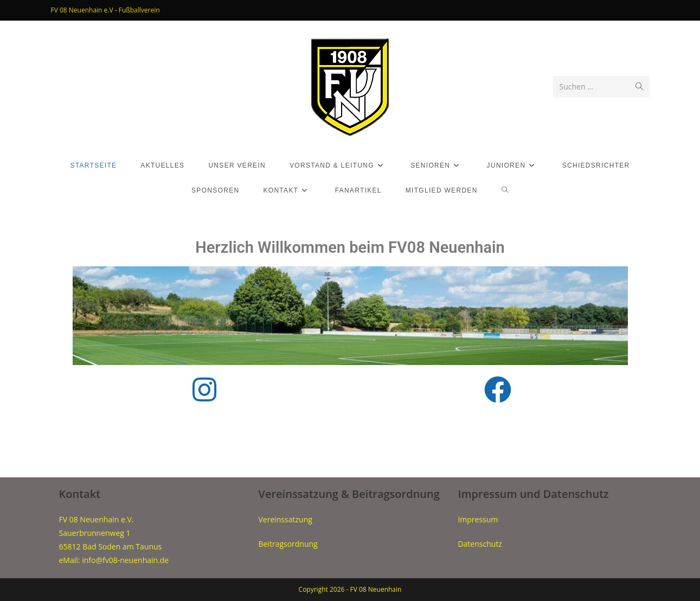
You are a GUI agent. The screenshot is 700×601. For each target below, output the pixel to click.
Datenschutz (480, 544)
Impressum (478, 519)
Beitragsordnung (288, 544)
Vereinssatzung (285, 519)
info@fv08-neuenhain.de (125, 560)
